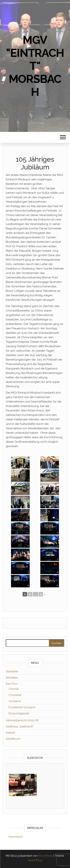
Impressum (15, 837)
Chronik (14, 689)
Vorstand (15, 701)
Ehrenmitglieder (19, 713)
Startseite (12, 671)
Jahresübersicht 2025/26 (22, 720)
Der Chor (12, 684)
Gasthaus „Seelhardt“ (20, 726)
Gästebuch (13, 739)
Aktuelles (12, 678)
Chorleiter (15, 695)
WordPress (45, 856)
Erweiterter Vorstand (22, 707)
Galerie (10, 733)
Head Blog (35, 860)
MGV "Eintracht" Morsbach (35, 66)
